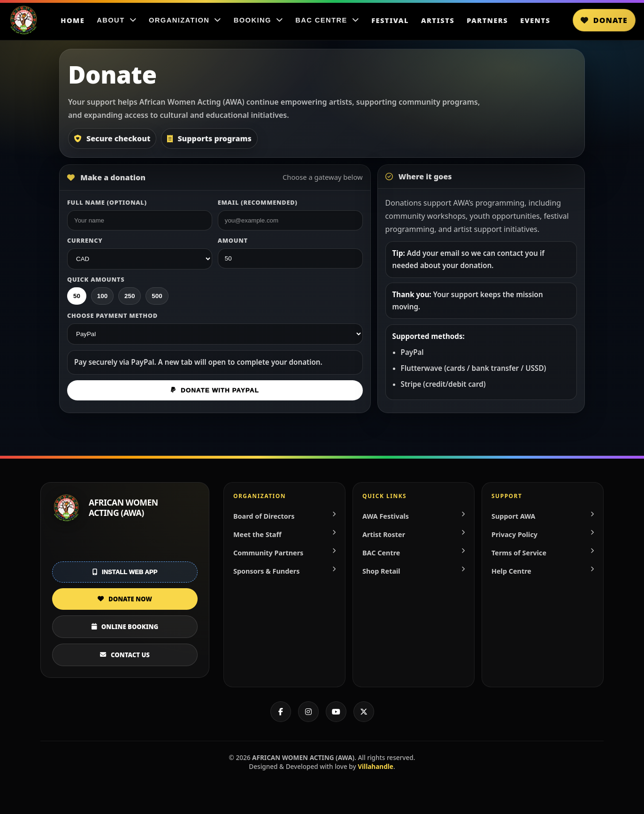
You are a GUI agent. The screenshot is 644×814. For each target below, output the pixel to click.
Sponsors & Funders (284, 571)
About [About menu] (117, 20)
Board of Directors (284, 516)
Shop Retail (414, 571)
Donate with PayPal (215, 390)
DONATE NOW (125, 599)
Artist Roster (414, 534)
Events (535, 20)
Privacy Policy (543, 534)
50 (77, 296)
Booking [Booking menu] (259, 20)
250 (130, 296)
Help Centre (543, 571)
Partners (487, 20)
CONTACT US (125, 655)
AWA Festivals (414, 516)
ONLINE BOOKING (125, 627)
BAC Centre (414, 553)
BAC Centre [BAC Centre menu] (327, 20)
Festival (390, 20)
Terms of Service (543, 553)
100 (102, 296)
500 (157, 296)
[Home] (23, 20)
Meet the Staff (284, 534)
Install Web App (125, 572)
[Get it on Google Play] (125, 545)
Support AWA (543, 516)
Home (73, 20)
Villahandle (376, 766)
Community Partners (284, 553)
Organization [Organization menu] (185, 20)
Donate (604, 20)
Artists (438, 20)
